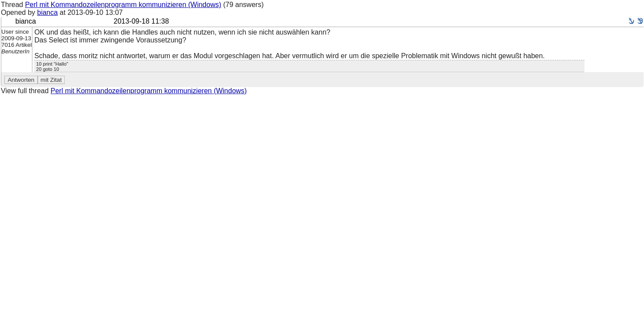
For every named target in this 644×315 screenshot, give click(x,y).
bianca (48, 12)
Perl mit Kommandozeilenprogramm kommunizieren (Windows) (123, 5)
